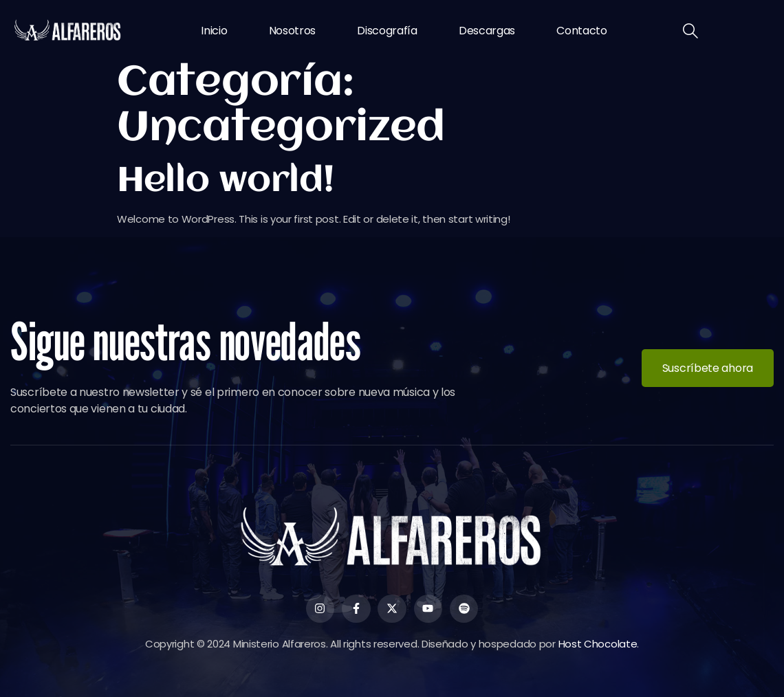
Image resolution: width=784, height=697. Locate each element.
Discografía (387, 31)
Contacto (582, 31)
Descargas (487, 31)
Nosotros (293, 31)
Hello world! (225, 181)
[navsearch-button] (690, 33)
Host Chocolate (598, 644)
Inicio (214, 31)
